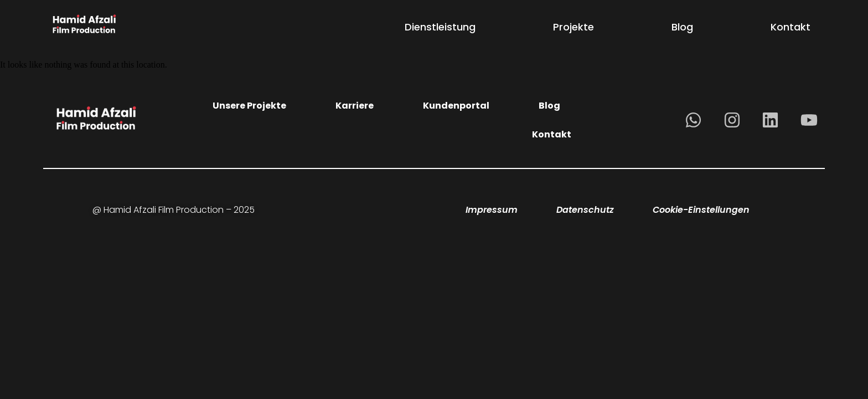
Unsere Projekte (249, 106)
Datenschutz (585, 210)
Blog (682, 27)
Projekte (573, 27)
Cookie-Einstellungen (701, 210)
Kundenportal (456, 106)
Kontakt (790, 27)
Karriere (355, 106)
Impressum (492, 210)
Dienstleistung (440, 27)
